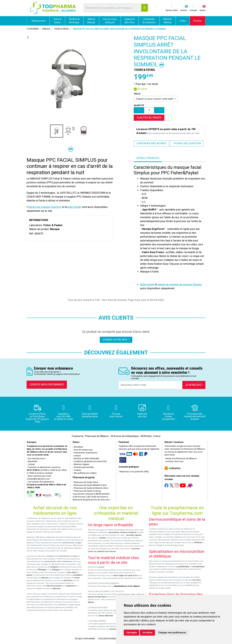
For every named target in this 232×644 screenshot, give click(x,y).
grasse (29, 575)
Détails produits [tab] (148, 158)
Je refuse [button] (147, 633)
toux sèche (72, 572)
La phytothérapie (183, 567)
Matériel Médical (168, 21)
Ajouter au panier (149, 118)
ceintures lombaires (128, 532)
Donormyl (68, 580)
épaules (138, 535)
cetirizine (45, 578)
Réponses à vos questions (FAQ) (134, 472)
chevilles (102, 538)
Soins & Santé (57, 21)
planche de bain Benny (97, 597)
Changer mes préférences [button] (172, 633)
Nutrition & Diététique (74, 21)
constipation (77, 575)
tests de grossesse (54, 586)
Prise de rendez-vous (83, 450)
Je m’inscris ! (194, 385)
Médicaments (38, 21)
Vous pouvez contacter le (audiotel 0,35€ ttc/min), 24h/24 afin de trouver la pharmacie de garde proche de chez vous (91, 497)
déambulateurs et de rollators (127, 586)
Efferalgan (42, 570)
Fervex (77, 578)
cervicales (130, 535)
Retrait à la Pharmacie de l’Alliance (181, 459)
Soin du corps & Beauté (110, 21)
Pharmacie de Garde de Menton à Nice (90, 488)
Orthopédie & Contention (149, 21)
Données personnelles (83, 467)
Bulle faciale (147, 284)
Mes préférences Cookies (85, 473)
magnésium (71, 586)
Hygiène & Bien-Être (130, 21)
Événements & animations (85, 453)
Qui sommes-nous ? (36, 459)
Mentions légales (81, 464)
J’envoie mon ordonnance (47, 385)
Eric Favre (197, 580)
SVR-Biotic (198, 543)
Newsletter (32, 461)
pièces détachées (106, 616)
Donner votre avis (116, 340)
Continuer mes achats (151, 143)
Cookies (77, 470)
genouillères (114, 532)
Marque (46, 29)
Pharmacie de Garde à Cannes (87, 491)
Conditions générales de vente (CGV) (90, 461)
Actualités (78, 447)
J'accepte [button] (131, 633)
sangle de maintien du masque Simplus (180, 284)
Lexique (77, 456)
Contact (31, 464)
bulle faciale (74, 207)
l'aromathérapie (198, 567)
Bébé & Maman (91, 21)
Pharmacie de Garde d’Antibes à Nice (90, 485)
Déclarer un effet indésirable (86, 459)
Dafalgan (56, 570)
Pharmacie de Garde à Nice (85, 482)
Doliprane (54, 567)
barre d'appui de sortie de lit (125, 575)
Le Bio (183, 21)
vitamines (57, 589)
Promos (198, 21)
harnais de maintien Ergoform (45, 207)
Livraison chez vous (174, 461)
